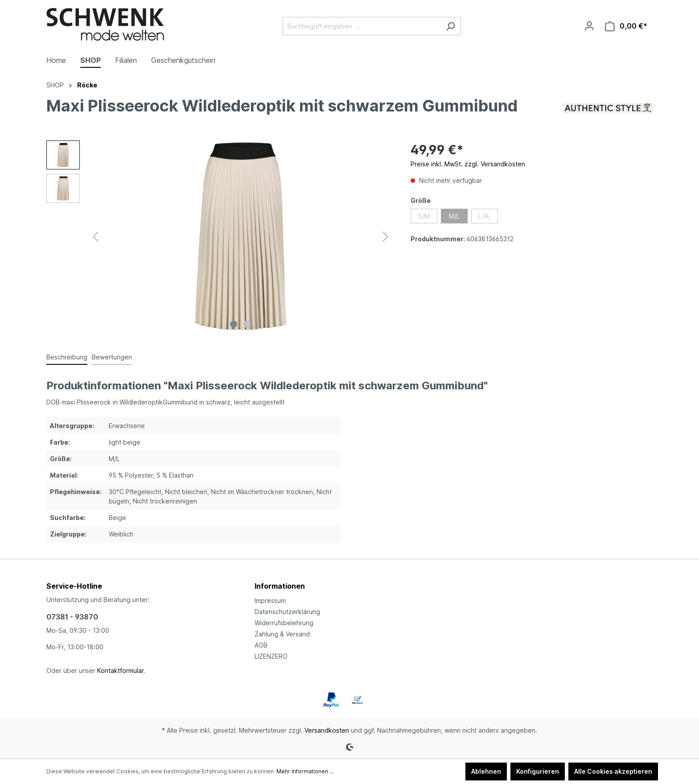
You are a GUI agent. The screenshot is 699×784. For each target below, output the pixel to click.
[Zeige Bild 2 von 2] (247, 324)
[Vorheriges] (95, 237)
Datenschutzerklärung (287, 612)
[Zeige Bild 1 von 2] (234, 324)
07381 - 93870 (72, 617)
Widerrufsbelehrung (284, 623)
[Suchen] (450, 26)
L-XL (484, 216)
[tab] (67, 357)
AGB (261, 645)
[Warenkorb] (626, 26)
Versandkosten (327, 730)
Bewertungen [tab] (112, 357)
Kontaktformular (120, 671)
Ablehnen (486, 771)
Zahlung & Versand (282, 634)
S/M (424, 216)
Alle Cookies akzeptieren (613, 771)
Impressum (270, 600)
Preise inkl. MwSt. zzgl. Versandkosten (468, 164)
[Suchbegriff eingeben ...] (362, 26)
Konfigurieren (538, 771)
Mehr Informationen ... (305, 771)
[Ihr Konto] (589, 26)
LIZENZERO (271, 656)
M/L (454, 216)
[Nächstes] (386, 237)
